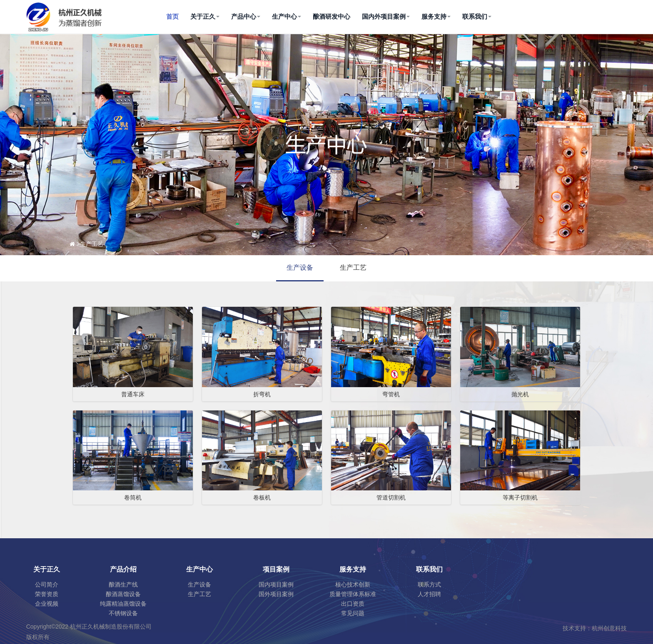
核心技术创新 (353, 584)
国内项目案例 (276, 584)
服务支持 (436, 16)
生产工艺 (353, 267)
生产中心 (287, 16)
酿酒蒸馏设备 (123, 594)
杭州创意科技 (609, 628)
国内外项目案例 (386, 16)
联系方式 (429, 584)
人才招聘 (429, 594)
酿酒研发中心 (331, 16)
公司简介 (47, 584)
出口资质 (353, 604)
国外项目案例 (276, 594)
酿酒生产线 (123, 584)
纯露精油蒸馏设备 (123, 604)
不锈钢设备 (123, 613)
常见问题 (353, 613)
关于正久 (205, 16)
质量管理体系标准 (353, 594)
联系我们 (477, 16)
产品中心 (246, 16)
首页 (172, 16)
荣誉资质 (47, 594)
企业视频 (47, 604)
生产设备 (300, 267)
